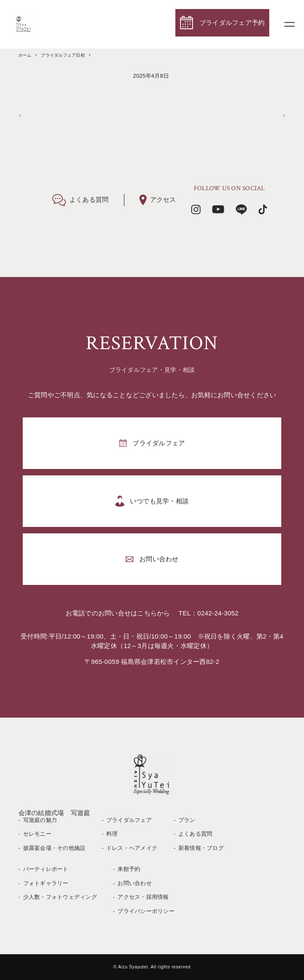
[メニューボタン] (289, 24)
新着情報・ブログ (201, 848)
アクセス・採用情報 (143, 897)
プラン (187, 820)
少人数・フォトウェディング (60, 897)
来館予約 (129, 869)
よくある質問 (196, 834)
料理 (112, 834)
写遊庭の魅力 (40, 820)
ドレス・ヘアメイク (132, 848)
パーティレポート (46, 869)
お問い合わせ (135, 883)
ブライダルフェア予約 (232, 23)
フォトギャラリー (46, 883)
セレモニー (37, 834)
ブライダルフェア (129, 820)
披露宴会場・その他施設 (54, 848)
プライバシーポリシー (146, 911)
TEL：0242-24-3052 (209, 613)
